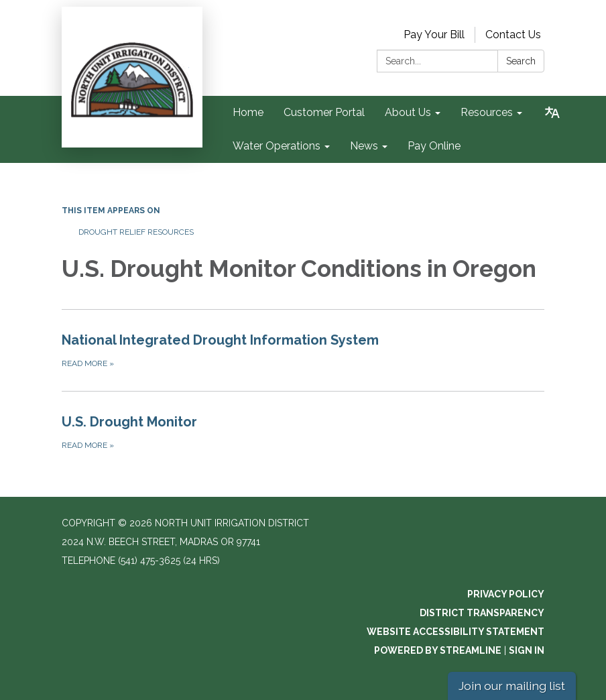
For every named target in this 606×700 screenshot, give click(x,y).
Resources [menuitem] (487, 112)
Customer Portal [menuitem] (324, 112)
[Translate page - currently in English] (552, 113)
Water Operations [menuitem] (277, 146)
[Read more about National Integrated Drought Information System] (303, 350)
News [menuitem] (364, 146)
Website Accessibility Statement (456, 632)
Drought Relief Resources (136, 232)
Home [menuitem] (248, 112)
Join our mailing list (512, 686)
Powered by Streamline (438, 650)
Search (521, 61)
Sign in (527, 650)
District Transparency (482, 613)
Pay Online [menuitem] (434, 146)
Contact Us (513, 35)
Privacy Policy (506, 594)
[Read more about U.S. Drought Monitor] (303, 432)
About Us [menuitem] (408, 112)
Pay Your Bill (434, 35)
